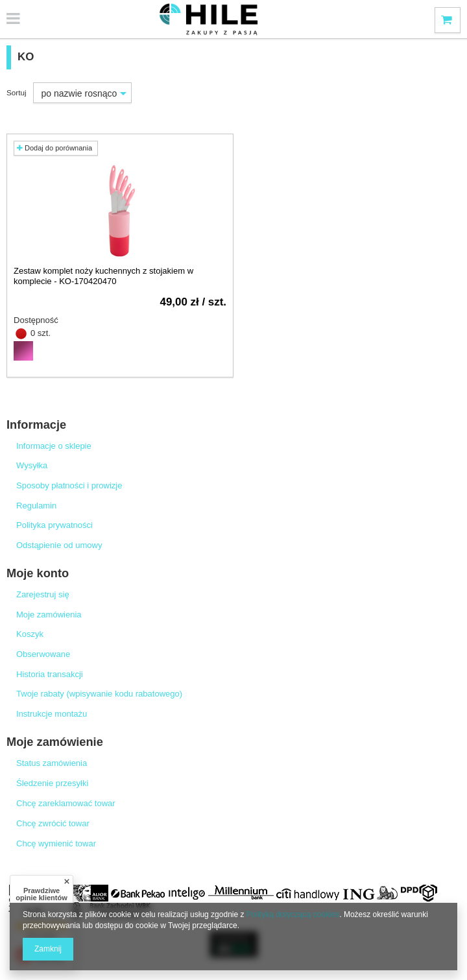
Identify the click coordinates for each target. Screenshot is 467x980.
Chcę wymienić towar (56, 843)
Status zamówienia (52, 763)
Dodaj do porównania (54, 148)
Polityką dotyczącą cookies (293, 914)
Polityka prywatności (54, 525)
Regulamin (36, 506)
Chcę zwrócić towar (53, 823)
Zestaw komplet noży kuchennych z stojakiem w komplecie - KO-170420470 (103, 276)
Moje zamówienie (55, 742)
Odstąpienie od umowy (59, 545)
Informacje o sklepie (54, 446)
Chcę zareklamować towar (66, 803)
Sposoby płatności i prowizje (69, 485)
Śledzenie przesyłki (52, 783)
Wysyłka (32, 465)
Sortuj (17, 92)
